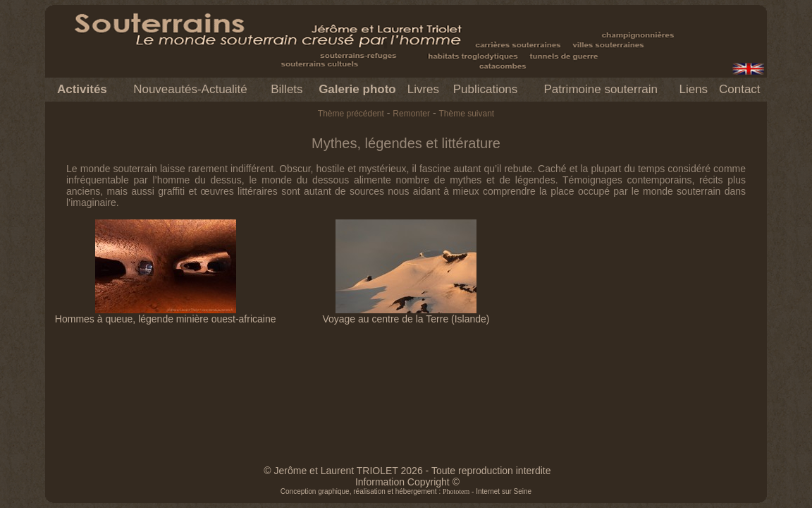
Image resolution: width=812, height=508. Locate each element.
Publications (486, 89)
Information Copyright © (407, 482)
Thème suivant (466, 114)
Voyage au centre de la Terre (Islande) (406, 314)
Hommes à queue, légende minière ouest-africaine (166, 314)
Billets (287, 89)
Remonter (411, 114)
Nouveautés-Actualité (190, 89)
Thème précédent (351, 114)
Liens (693, 89)
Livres (423, 89)
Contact (740, 89)
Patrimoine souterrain (601, 89)
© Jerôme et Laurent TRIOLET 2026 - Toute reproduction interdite (407, 471)
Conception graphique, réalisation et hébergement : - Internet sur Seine (406, 491)
